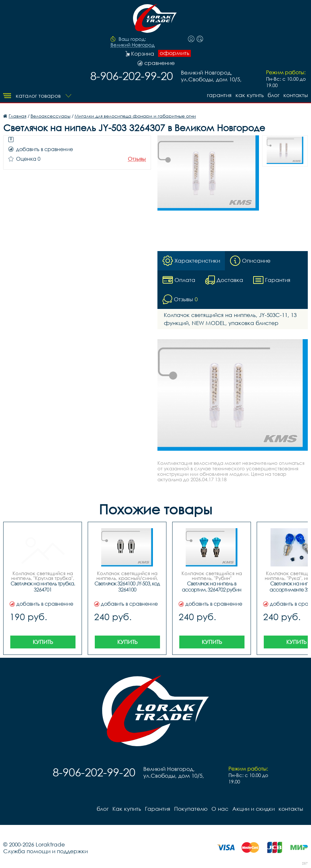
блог (274, 95)
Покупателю (191, 809)
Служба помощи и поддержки (45, 851)
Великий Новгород (133, 45)
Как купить (250, 95)
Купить (43, 642)
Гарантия (219, 95)
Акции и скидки (253, 809)
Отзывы (137, 159)
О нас (220, 809)
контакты (296, 95)
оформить (174, 53)
